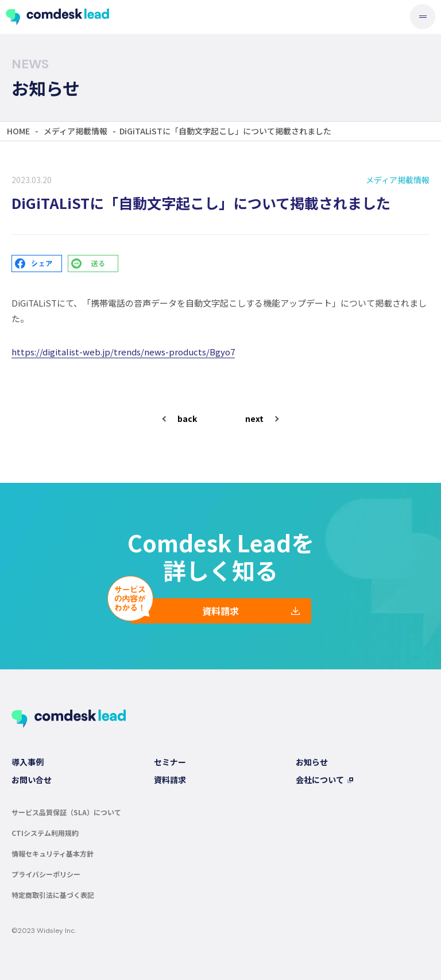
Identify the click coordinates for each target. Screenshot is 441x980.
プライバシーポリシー (46, 874)
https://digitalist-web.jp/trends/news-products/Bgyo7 (123, 352)
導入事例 (28, 762)
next (254, 419)
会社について (320, 780)
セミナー (170, 762)
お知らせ (312, 762)
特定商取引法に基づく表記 (53, 895)
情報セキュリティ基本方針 (53, 853)
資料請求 (220, 611)
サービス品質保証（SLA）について (66, 812)
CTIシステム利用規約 (45, 833)
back (187, 419)
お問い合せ (32, 780)
